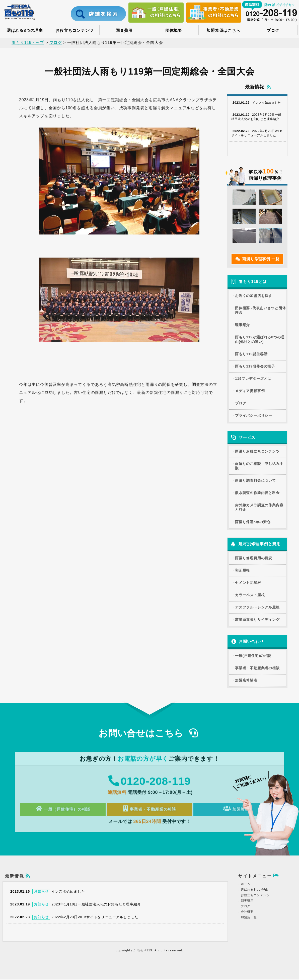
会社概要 (247, 912)
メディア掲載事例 (250, 389)
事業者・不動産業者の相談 (257, 666)
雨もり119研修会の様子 (255, 364)
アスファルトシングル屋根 (257, 605)
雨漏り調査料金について (255, 479)
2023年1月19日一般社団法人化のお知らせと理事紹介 (256, 115)
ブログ (273, 30)
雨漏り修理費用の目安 (254, 556)
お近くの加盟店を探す (254, 294)
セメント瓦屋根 (248, 581)
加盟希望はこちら (223, 30)
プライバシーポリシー (254, 413)
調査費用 (124, 30)
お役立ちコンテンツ (74, 30)
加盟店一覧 (249, 918)
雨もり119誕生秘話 (251, 352)
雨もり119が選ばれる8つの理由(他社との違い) (260, 337)
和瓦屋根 (242, 569)
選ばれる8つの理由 (25, 30)
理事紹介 (242, 323)
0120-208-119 (150, 782)
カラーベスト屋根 (250, 593)
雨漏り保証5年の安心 (253, 520)
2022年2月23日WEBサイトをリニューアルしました (257, 131)
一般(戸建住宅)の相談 (253, 654)
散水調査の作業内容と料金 (257, 491)
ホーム (246, 885)
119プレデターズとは (253, 377)
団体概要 (174, 30)
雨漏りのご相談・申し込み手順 (259, 464)
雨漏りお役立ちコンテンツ (257, 450)
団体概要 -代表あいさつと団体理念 (260, 308)
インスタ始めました (256, 101)
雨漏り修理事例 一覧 (257, 257)
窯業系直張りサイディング (257, 618)
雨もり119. (146, 951)
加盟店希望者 (246, 679)
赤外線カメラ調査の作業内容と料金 (259, 506)
